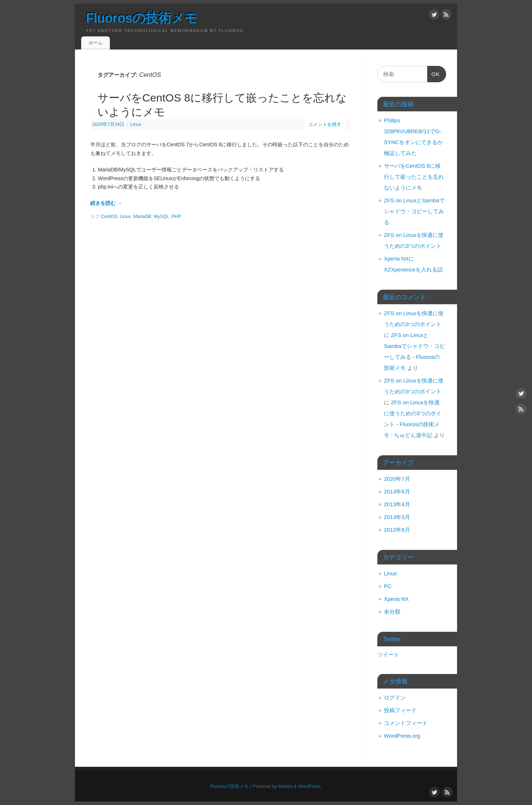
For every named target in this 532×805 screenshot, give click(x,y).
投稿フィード (400, 710)
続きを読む (106, 203)
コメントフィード (406, 723)
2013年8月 (397, 491)
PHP (176, 217)
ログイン (395, 697)
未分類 (392, 612)
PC (388, 586)
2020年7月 (397, 479)
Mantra (285, 786)
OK (434, 76)
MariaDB (142, 217)
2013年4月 (397, 504)
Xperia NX (396, 599)
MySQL (161, 217)
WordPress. (310, 786)
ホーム (96, 43)
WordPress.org (402, 736)
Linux (136, 124)
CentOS (109, 217)
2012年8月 (397, 530)
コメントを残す (325, 124)
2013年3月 (397, 517)
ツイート (388, 655)
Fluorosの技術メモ (142, 18)
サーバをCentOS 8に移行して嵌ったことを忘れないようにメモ (414, 177)
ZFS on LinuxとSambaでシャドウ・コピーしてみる (414, 211)
